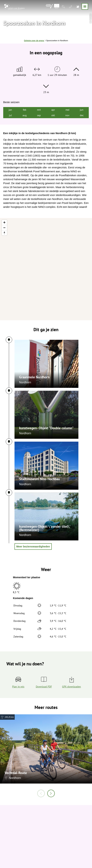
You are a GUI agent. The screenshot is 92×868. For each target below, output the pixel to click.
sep (39, 115)
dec (82, 115)
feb (25, 110)
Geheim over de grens (34, 41)
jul (10, 115)
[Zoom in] (4, 222)
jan (10, 110)
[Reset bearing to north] (4, 233)
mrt (39, 110)
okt (53, 115)
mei (67, 110)
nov (67, 115)
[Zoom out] (4, 228)
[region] (46, 269)
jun (82, 110)
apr (53, 110)
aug (25, 115)
